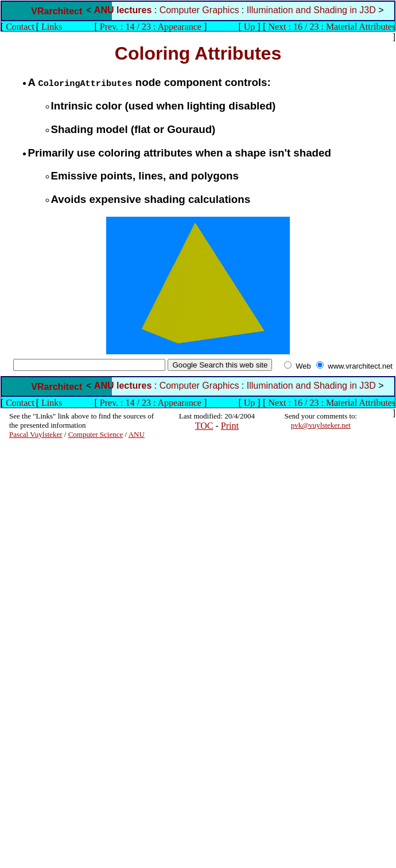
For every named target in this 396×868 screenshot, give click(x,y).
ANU (137, 434)
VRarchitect (57, 11)
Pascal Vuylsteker (36, 434)
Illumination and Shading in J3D (311, 10)
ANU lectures (123, 10)
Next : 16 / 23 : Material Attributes (332, 27)
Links (52, 27)
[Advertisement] (44, 611)
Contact (20, 27)
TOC (204, 426)
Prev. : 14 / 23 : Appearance (151, 27)
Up (250, 27)
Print (230, 426)
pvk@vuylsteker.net (321, 425)
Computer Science (96, 434)
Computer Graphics (199, 10)
